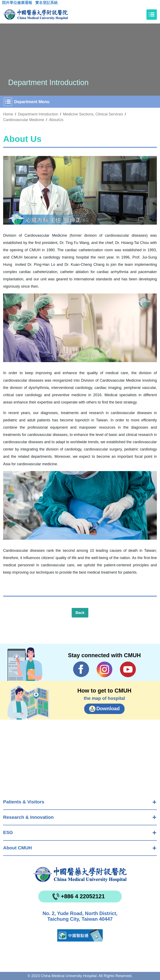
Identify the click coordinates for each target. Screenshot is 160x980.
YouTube (128, 669)
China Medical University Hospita (80, 875)
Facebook (81, 669)
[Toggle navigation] (152, 15)
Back (80, 613)
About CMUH (17, 848)
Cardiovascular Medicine (24, 120)
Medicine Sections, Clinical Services (93, 114)
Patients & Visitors (24, 802)
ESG (8, 832)
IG (104, 669)
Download (108, 709)
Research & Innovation (28, 817)
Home (8, 114)
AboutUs (56, 120)
